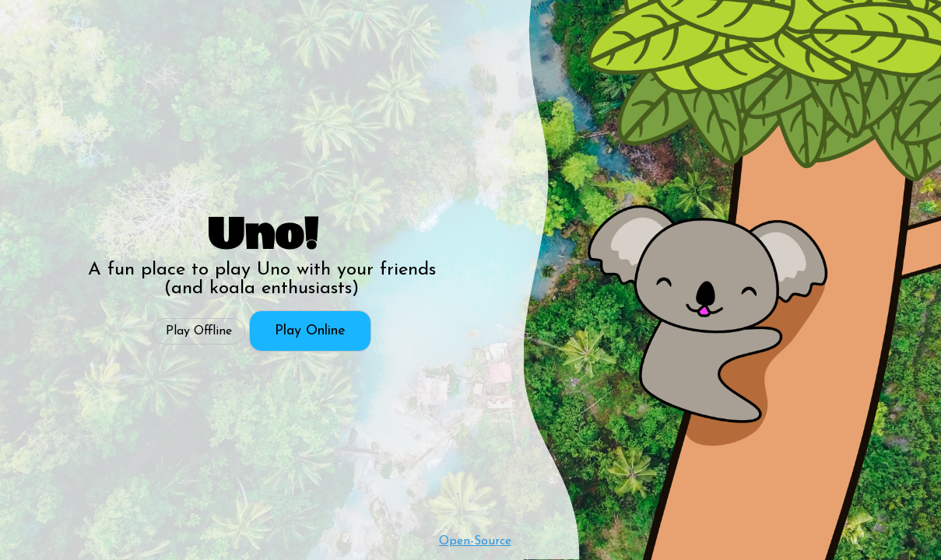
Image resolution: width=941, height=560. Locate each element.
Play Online (310, 331)
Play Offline (199, 331)
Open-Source (475, 541)
